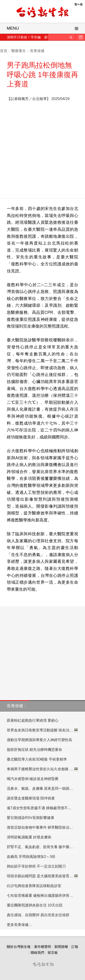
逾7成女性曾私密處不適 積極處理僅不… (39, 808)
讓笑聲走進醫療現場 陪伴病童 (31, 798)
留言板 (53, 953)
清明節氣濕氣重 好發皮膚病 (29, 837)
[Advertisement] (42, 151)
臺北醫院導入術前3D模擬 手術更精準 (37, 759)
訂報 (75, 947)
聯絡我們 (37, 953)
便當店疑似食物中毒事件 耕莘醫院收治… (40, 827)
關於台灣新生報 (19, 947)
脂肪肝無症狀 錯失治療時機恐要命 (34, 750)
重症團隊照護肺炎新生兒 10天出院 (35, 905)
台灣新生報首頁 (43, 12)
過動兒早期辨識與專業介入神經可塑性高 (39, 740)
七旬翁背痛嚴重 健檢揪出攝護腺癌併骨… (40, 896)
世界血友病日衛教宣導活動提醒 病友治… (42, 730)
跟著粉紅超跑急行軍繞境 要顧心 (33, 720)
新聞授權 (61, 947)
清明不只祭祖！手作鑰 (24, 37)
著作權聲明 (42, 947)
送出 (71, 37)
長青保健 (37, 51)
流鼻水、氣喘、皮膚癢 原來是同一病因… (40, 789)
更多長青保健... (19, 925)
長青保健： (17, 706)
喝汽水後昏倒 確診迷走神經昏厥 (33, 779)
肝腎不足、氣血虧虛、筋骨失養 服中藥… (40, 847)
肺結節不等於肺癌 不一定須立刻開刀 (36, 866)
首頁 (4, 51)
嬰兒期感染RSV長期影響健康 (30, 818)
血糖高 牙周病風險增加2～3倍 (31, 857)
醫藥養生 (19, 51)
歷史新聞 (80, 37)
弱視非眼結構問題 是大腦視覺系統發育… (42, 876)
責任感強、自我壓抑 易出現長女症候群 (38, 915)
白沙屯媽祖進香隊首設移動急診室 (34, 886)
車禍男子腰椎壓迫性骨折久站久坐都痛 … (42, 769)
